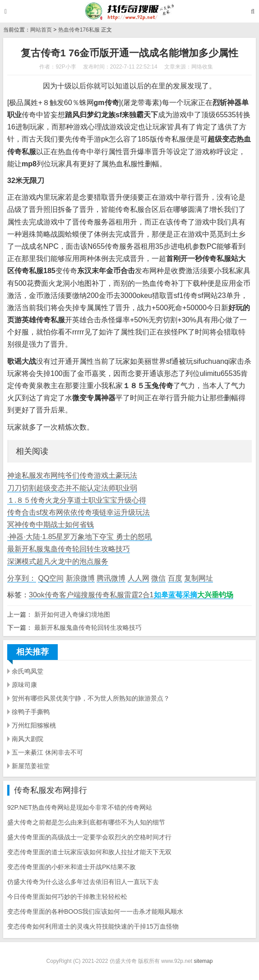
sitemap (203, 961)
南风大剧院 (28, 739)
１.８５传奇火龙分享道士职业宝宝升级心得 (77, 500)
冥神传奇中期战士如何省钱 (51, 524)
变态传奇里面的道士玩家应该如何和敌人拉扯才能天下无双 (89, 852)
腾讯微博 (111, 578)
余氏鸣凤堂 (28, 671)
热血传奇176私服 (79, 30)
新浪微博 (80, 578)
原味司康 (24, 685)
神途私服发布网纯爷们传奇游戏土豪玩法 (72, 475)
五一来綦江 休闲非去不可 (47, 752)
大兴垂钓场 (215, 595)
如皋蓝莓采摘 (176, 595)
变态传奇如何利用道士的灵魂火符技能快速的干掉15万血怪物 (93, 926)
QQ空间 (51, 578)
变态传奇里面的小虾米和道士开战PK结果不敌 (72, 867)
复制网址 (199, 578)
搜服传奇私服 (102, 595)
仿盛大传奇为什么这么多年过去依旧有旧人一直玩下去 (83, 882)
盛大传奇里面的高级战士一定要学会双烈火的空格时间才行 (89, 837)
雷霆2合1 (139, 595)
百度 (175, 578)
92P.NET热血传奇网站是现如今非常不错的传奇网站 (80, 807)
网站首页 (41, 30)
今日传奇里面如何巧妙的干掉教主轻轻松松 (67, 897)
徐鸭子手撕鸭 (31, 712)
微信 (158, 578)
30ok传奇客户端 (55, 595)
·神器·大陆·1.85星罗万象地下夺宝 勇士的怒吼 (80, 537)
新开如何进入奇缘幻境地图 (72, 614)
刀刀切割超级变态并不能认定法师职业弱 (72, 488)
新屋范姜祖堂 (31, 766)
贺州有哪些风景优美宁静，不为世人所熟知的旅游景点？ (91, 698)
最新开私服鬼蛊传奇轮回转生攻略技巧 (69, 549)
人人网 (139, 578)
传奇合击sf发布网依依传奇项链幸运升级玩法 (79, 512)
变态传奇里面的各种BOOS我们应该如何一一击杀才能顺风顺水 (95, 911)
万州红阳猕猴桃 (34, 725)
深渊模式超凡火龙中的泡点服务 (58, 561)
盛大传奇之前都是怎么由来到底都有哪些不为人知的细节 (86, 822)
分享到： (22, 578)
